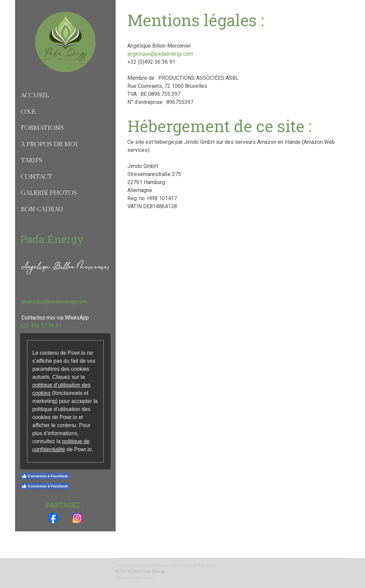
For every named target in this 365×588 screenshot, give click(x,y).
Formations (42, 128)
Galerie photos (49, 193)
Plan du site (207, 565)
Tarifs (32, 160)
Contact (37, 177)
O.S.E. (28, 112)
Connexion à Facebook (45, 476)
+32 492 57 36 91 (41, 326)
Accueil (35, 95)
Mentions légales (132, 565)
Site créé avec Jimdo (136, 578)
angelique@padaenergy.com (160, 54)
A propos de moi (49, 144)
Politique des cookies (173, 565)
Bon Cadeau (42, 209)
